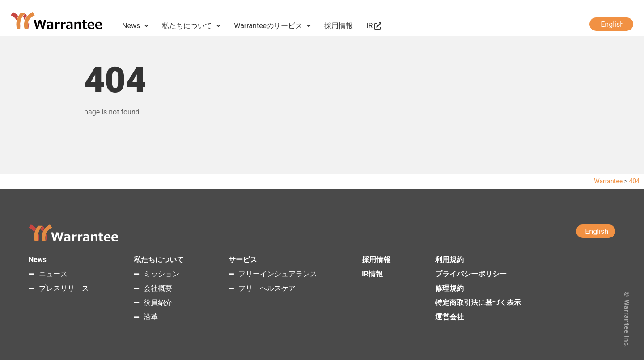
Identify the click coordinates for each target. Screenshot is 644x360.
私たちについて (191, 26)
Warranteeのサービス (272, 26)
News (135, 26)
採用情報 (339, 26)
